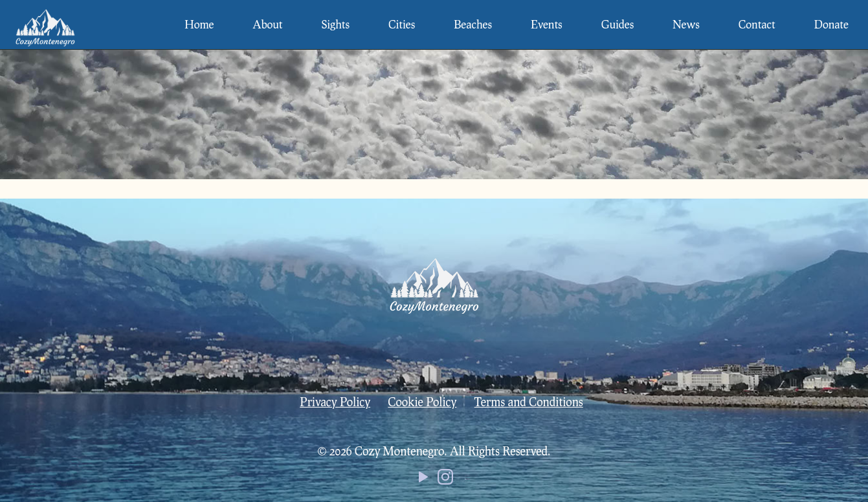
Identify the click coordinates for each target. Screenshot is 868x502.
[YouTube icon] (423, 479)
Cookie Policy (422, 402)
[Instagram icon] (445, 479)
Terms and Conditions (529, 402)
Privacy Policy (335, 402)
